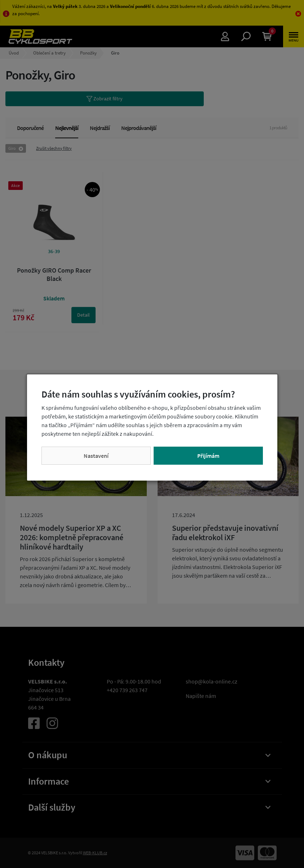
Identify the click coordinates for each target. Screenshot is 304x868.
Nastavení (96, 456)
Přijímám (208, 456)
